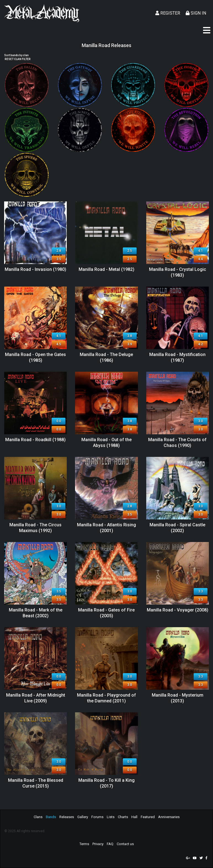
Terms (84, 844)
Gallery (83, 817)
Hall (134, 817)
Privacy (98, 844)
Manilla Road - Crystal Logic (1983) (178, 272)
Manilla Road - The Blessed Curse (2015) (36, 783)
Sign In (196, 13)
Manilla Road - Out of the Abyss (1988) (106, 443)
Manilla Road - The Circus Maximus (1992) (35, 528)
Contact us (125, 844)
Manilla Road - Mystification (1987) (177, 357)
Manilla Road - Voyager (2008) (178, 610)
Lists (111, 817)
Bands (51, 817)
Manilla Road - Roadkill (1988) (35, 440)
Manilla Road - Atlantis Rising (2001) (106, 528)
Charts (123, 817)
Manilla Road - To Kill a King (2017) (106, 783)
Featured (148, 817)
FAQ (110, 844)
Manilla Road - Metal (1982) (106, 269)
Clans (38, 817)
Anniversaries (169, 817)
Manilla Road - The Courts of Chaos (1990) (177, 443)
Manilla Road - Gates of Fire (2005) (106, 613)
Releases (67, 817)
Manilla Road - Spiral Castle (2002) (177, 528)
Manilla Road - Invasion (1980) (35, 269)
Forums (97, 817)
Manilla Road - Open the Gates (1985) (35, 357)
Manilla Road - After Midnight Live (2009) (36, 698)
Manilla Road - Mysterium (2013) (178, 698)
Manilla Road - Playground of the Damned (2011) (106, 698)
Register (168, 13)
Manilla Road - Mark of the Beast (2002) (36, 613)
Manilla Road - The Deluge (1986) (106, 357)
